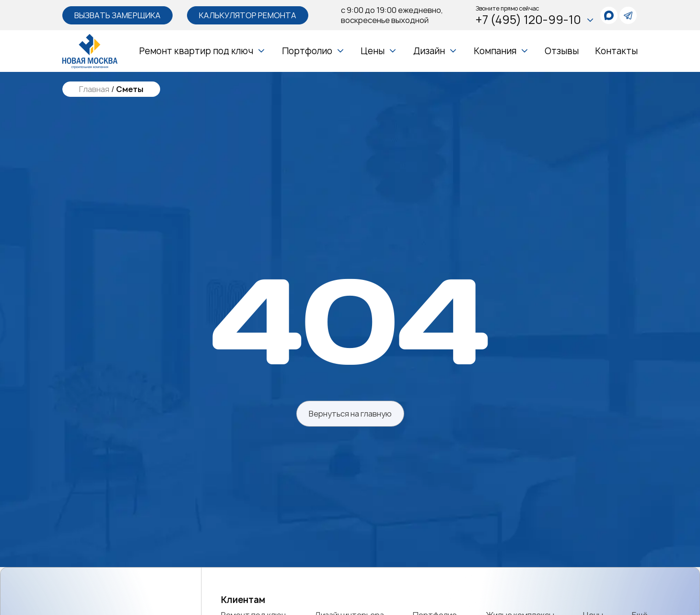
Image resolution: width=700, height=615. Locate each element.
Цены (373, 51)
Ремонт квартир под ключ (196, 51)
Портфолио (307, 51)
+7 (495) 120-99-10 (535, 20)
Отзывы (562, 51)
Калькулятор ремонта (248, 15)
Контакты (616, 51)
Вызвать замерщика (117, 15)
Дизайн (429, 51)
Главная (94, 89)
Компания (495, 51)
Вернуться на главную (350, 414)
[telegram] (628, 15)
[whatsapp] (609, 15)
